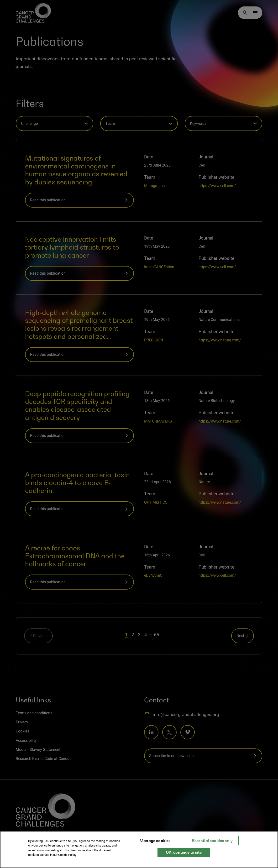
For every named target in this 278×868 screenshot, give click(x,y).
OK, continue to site (184, 852)
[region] (139, 850)
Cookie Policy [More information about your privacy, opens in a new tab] (67, 855)
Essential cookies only (212, 841)
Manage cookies (155, 841)
